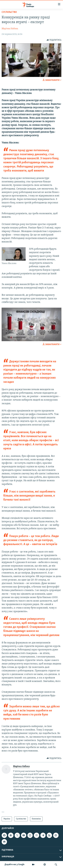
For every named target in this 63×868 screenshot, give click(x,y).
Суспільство (9, 12)
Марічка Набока (10, 29)
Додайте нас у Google (15, 865)
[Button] (54, 40)
